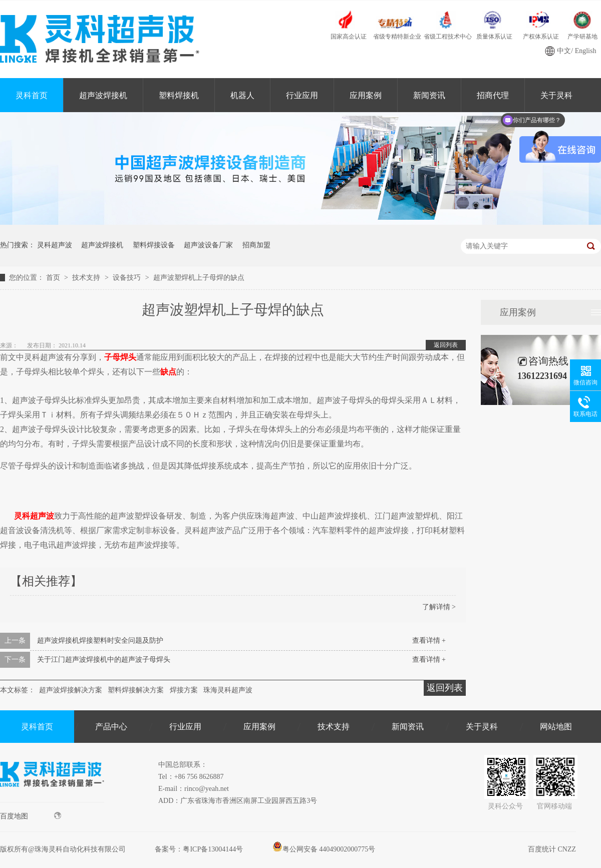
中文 (564, 51)
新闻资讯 (429, 95)
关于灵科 (482, 727)
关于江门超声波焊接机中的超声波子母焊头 (104, 660)
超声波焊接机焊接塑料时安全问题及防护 (100, 640)
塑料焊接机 (179, 95)
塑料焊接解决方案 (136, 690)
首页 (54, 278)
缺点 (168, 372)
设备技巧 (128, 278)
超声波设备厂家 (208, 245)
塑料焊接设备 (154, 245)
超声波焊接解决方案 (71, 690)
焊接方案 (184, 690)
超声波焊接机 (103, 95)
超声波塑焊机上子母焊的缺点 (199, 278)
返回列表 (446, 345)
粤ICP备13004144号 (213, 849)
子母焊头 (120, 357)
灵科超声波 (55, 245)
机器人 (242, 95)
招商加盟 (256, 245)
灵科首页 (32, 95)
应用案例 (366, 95)
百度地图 (31, 816)
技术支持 (87, 278)
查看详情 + (429, 640)
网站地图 (556, 727)
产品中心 (111, 727)
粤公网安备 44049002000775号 (324, 849)
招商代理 (493, 95)
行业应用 (302, 95)
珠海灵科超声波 (228, 690)
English (586, 51)
